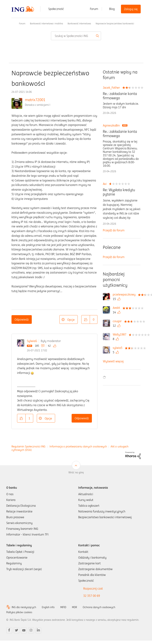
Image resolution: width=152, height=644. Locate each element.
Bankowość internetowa (79, 24)
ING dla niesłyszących (24, 607)
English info (48, 607)
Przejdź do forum (114, 230)
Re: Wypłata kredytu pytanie (119, 192)
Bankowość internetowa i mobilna (46, 24)
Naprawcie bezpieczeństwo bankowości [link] (115, 24)
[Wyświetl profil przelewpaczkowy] (125, 294)
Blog (112, 9)
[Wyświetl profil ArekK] (117, 308)
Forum (94, 9)
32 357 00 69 (92, 596)
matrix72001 (35, 100)
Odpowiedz (22, 319)
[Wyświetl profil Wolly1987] (120, 334)
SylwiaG (32, 341)
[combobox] (76, 36)
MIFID (63, 607)
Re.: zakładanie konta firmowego (120, 96)
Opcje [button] (71, 320)
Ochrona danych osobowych (99, 607)
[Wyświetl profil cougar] (118, 321)
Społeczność (56, 9)
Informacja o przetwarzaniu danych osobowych (78, 446)
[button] (86, 319)
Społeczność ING (13, 23)
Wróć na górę (76, 472)
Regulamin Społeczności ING (28, 446)
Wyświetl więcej (113, 361)
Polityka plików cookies (19, 612)
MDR (74, 607)
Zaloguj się (131, 9)
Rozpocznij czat (93, 589)
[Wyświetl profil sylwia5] (118, 348)
